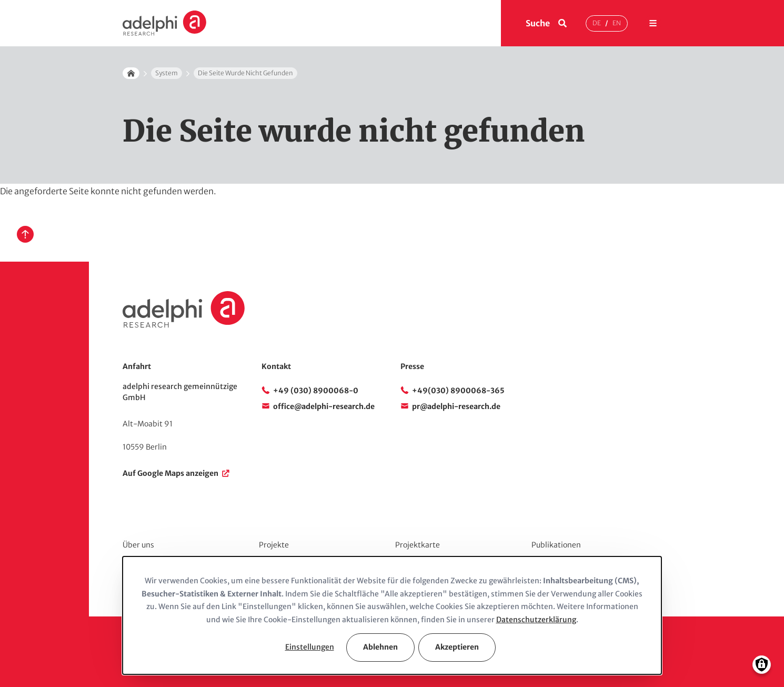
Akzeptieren (457, 647)
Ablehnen (380, 647)
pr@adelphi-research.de (456, 406)
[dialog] (392, 615)
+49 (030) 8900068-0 (316, 391)
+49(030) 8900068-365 (458, 391)
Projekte (274, 545)
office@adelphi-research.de (324, 406)
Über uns (138, 545)
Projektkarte (418, 545)
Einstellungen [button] (310, 647)
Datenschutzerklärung (536, 620)
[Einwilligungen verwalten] (762, 665)
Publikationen (556, 545)
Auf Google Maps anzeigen (170, 473)
